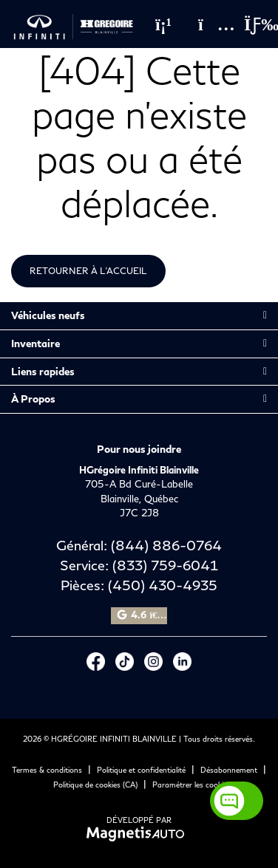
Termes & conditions (47, 770)
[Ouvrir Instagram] (153, 662)
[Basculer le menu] (249, 24)
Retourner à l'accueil (88, 271)
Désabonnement (229, 770)
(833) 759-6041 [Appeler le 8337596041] (165, 565)
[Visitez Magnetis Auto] (139, 832)
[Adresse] (209, 24)
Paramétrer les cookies (191, 785)
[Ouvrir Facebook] (96, 662)
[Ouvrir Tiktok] (125, 662)
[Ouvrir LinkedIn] (182, 662)
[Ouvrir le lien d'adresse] (139, 498)
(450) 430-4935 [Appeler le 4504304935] (163, 585)
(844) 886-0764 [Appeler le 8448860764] (166, 545)
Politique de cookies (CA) (95, 785)
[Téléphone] (163, 24)
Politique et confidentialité (141, 770)
